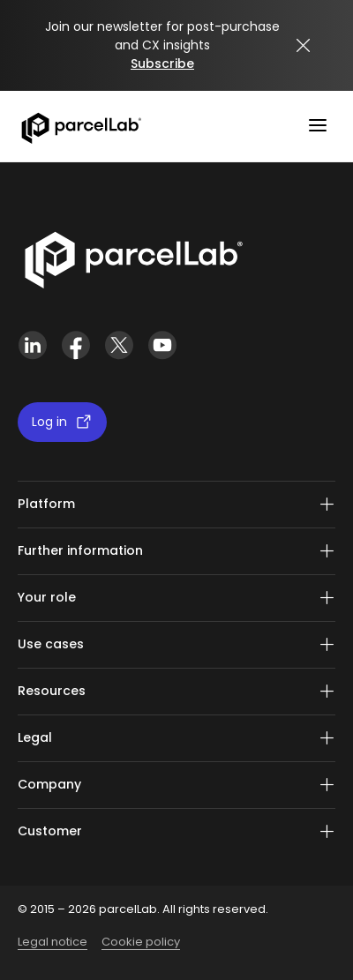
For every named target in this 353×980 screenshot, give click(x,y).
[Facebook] (75, 345)
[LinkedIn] (32, 345)
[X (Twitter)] (119, 345)
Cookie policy (141, 942)
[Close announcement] (304, 46)
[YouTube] (162, 345)
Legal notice (53, 942)
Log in (62, 422)
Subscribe (162, 64)
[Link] (133, 257)
